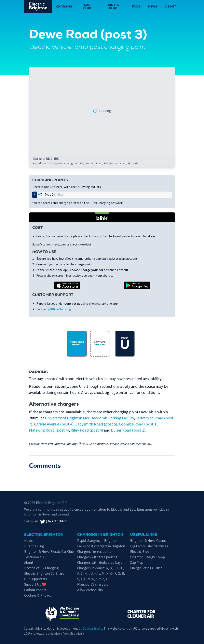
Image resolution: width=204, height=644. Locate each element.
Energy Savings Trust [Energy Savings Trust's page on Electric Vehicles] (146, 568)
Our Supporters (36, 579)
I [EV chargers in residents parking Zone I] (89, 573)
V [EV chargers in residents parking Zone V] (89, 579)
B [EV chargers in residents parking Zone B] (111, 568)
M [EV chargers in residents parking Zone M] (103, 573)
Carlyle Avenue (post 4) (54, 424)
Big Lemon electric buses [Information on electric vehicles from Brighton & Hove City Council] (149, 546)
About (171, 7)
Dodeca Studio (92, 628)
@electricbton (54, 521)
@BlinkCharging (60, 309)
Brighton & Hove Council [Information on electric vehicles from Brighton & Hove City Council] (149, 541)
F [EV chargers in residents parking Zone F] (78, 573)
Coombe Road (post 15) (139, 424)
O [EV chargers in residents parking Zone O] (111, 573)
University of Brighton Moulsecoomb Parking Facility (89, 418)
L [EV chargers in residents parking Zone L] (99, 573)
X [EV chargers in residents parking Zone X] (97, 579)
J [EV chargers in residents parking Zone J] (92, 573)
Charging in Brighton (100, 535)
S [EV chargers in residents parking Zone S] (78, 579)
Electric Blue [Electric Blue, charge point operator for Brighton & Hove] (140, 551)
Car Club (87, 7)
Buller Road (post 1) (128, 430)
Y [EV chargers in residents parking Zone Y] (100, 579)
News (153, 7)
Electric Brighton (44, 535)
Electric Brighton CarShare (44, 573)
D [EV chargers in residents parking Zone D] (118, 568)
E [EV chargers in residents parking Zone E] (122, 568)
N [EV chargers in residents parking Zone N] (107, 573)
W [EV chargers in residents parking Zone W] (93, 579)
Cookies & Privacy (38, 595)
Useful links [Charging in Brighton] (144, 535)
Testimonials (34, 557)
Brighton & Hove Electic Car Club (49, 551)
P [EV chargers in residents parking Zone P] (115, 573)
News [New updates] (28, 541)
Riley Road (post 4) (87, 430)
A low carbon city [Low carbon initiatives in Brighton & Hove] (90, 590)
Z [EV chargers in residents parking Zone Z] (103, 579)
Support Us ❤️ (35, 584)
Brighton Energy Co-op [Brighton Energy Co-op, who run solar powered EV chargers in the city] (147, 557)
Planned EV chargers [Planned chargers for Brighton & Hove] (93, 584)
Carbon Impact (35, 590)
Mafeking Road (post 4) (49, 430)
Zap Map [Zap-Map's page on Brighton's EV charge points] (137, 562)
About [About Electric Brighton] (29, 562)
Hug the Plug (113, 7)
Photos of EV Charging (41, 568)
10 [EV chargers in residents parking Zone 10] (108, 579)
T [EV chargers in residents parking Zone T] (81, 579)
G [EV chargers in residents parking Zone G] (81, 573)
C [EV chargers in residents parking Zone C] (114, 568)
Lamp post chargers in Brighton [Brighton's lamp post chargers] (101, 546)
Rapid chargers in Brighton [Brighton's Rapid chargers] (97, 541)
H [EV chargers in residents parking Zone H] (85, 573)
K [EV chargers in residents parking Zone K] (96, 573)
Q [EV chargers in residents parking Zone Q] (119, 573)
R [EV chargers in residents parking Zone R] (123, 573)
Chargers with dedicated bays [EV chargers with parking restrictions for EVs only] (100, 562)
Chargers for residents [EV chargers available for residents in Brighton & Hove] (94, 551)
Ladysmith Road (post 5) (96, 424)
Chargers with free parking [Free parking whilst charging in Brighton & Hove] (97, 557)
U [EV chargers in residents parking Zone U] (85, 579)
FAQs (136, 7)
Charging (64, 7)
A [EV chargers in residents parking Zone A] (107, 568)
